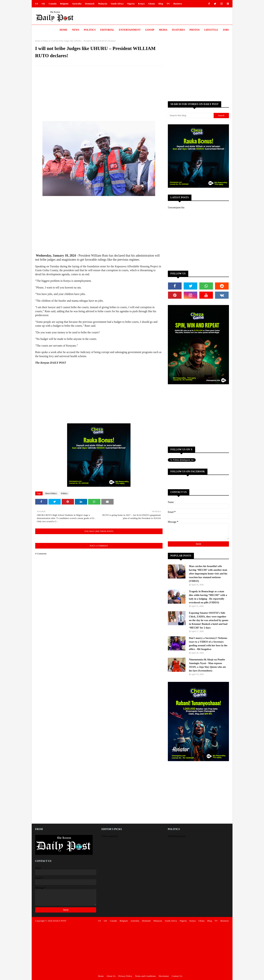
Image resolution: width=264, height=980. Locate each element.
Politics (46, 41)
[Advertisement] (99, 94)
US (37, 4)
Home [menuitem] (63, 30)
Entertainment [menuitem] (130, 30)
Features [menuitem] (178, 30)
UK (44, 4)
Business (178, 4)
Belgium (64, 4)
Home (38, 41)
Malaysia (103, 4)
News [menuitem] (76, 30)
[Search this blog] (191, 116)
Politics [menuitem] (90, 30)
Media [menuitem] (163, 30)
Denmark (90, 4)
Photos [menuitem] (195, 30)
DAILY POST (60, 921)
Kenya (141, 4)
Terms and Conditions (145, 976)
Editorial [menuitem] (107, 30)
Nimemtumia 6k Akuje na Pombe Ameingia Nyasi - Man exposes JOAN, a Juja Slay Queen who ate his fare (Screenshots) (207, 665)
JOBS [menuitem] (226, 30)
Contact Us (177, 976)
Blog (161, 4)
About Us (111, 976)
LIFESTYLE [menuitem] (211, 30)
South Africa (117, 4)
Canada (53, 4)
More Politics (51, 493)
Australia (77, 4)
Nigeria (131, 4)
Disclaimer (164, 976)
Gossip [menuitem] (150, 30)
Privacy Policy (125, 976)
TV (168, 4)
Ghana (152, 4)
